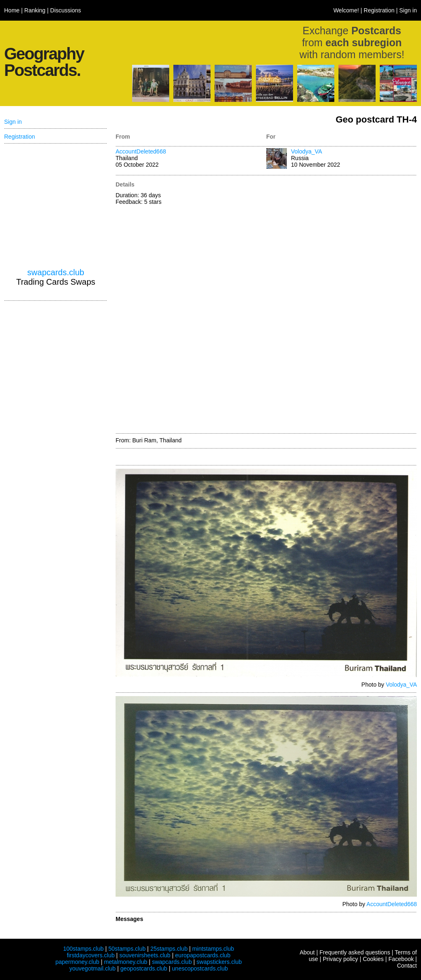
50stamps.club (127, 949)
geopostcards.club (144, 968)
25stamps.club (169, 949)
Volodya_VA (306, 151)
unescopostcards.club (200, 968)
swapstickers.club (219, 962)
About (307, 952)
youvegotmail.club (92, 968)
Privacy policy (341, 959)
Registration (379, 10)
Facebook (401, 959)
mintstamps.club (213, 949)
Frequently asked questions (355, 952)
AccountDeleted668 (141, 151)
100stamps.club (83, 949)
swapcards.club (56, 272)
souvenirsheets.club (145, 955)
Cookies (373, 959)
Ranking (35, 10)
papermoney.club (77, 962)
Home (12, 10)
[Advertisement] (306, 305)
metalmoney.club (126, 962)
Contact (407, 966)
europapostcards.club (203, 955)
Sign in (408, 10)
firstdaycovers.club (91, 955)
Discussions (66, 10)
